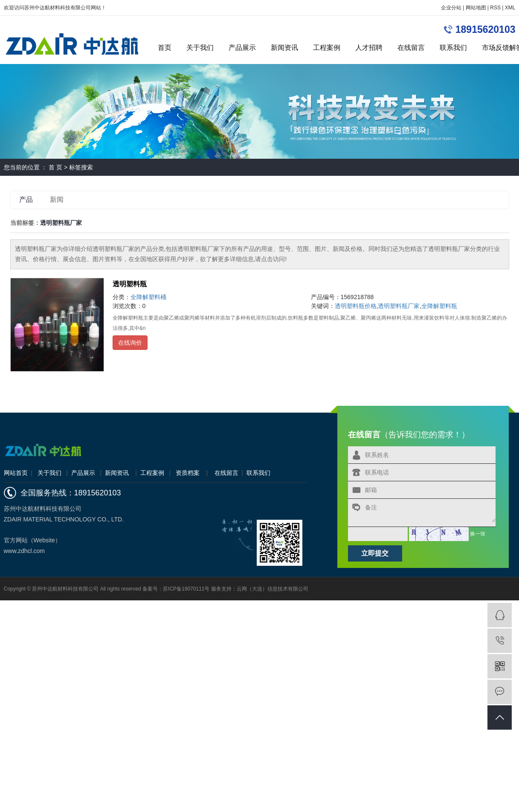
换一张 (478, 533)
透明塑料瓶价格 (356, 306)
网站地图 (476, 8)
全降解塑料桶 (148, 297)
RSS (495, 8)
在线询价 (130, 343)
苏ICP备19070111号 (186, 589)
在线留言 (411, 48)
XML (510, 8)
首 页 (55, 167)
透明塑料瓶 (130, 284)
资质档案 (188, 473)
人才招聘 (369, 48)
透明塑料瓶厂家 (399, 306)
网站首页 (16, 473)
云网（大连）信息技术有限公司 (273, 589)
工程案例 (327, 48)
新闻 (57, 199)
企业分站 (451, 8)
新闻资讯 (284, 48)
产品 (26, 199)
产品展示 (242, 48)
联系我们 (453, 48)
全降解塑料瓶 (439, 306)
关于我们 (200, 48)
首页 (165, 48)
